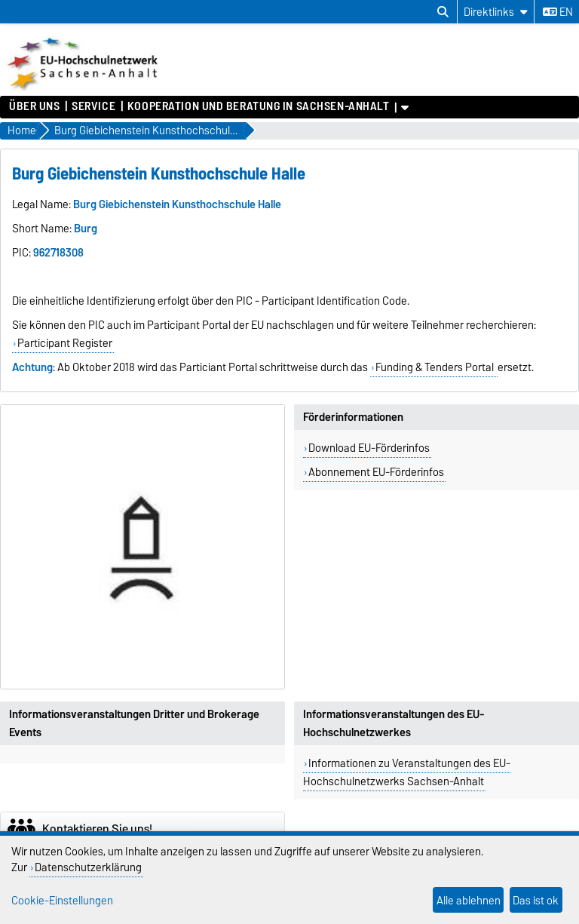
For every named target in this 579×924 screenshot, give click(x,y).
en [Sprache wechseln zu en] (558, 12)
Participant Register (65, 343)
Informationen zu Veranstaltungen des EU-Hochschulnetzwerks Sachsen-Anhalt (407, 772)
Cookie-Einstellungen (62, 900)
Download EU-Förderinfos (369, 448)
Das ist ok (536, 900)
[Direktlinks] (496, 12)
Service (93, 106)
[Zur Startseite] (84, 88)
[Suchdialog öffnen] (443, 12)
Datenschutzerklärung (88, 867)
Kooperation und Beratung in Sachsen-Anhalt (259, 106)
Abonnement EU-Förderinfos (376, 472)
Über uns (34, 106)
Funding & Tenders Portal (436, 367)
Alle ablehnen (469, 900)
